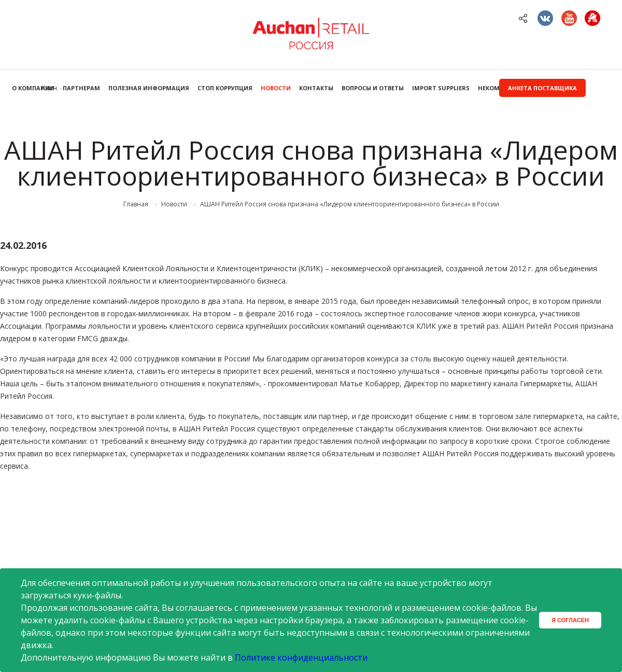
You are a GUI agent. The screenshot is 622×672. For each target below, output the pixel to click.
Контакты (316, 88)
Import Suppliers (441, 88)
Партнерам (81, 88)
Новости (276, 88)
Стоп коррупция (225, 88)
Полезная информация (149, 88)
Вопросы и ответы (373, 88)
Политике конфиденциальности (301, 657)
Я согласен (570, 620)
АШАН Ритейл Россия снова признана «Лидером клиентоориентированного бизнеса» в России (350, 204)
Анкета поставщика (542, 88)
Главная (136, 204)
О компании (33, 88)
